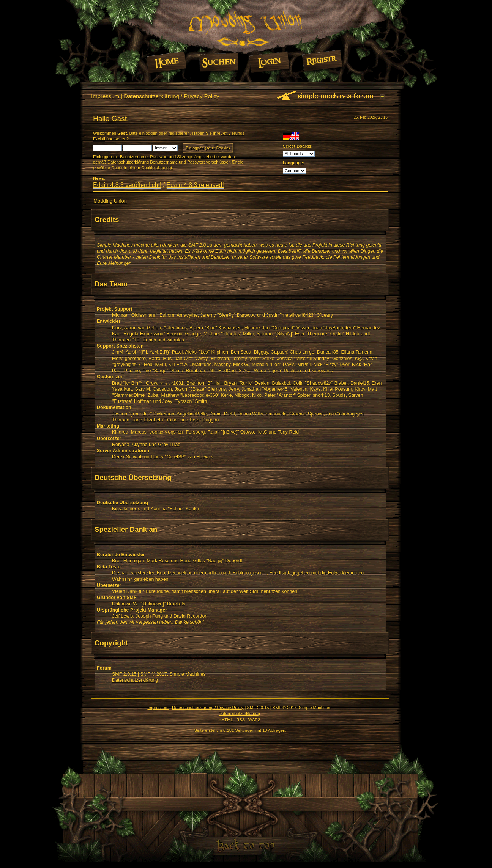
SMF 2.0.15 (124, 674)
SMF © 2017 (154, 674)
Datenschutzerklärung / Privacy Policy (171, 96)
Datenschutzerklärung (135, 680)
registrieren (179, 133)
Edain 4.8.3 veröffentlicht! (127, 185)
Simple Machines (188, 674)
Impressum (105, 96)
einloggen (148, 133)
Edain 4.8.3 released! (195, 185)
